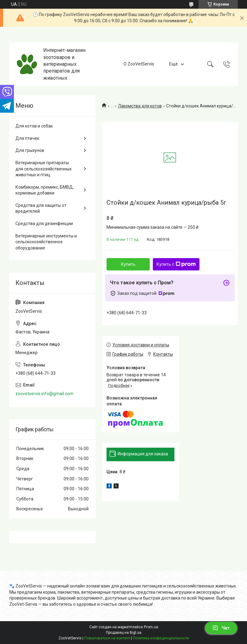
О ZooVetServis (139, 64)
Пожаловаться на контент (107, 638)
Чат (221, 628)
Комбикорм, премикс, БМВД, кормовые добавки (45, 190)
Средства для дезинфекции (44, 224)
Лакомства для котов (140, 106)
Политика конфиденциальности (161, 638)
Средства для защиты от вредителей (41, 208)
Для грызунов (30, 150)
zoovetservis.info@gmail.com (44, 394)
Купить (128, 264)
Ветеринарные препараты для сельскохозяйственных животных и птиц (44, 169)
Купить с (176, 264)
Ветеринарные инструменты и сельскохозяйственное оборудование (46, 242)
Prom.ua (151, 627)
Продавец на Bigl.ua (124, 633)
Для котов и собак (34, 126)
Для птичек (27, 138)
